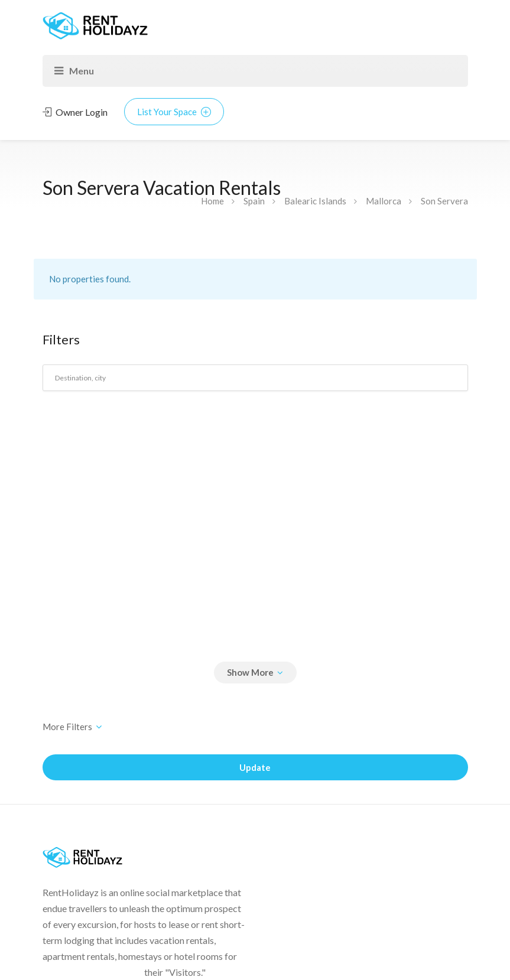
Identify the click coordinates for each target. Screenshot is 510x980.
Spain (254, 201)
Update (255, 767)
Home (212, 201)
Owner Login (75, 112)
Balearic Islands (315, 201)
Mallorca (384, 201)
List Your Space (174, 112)
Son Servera (444, 201)
